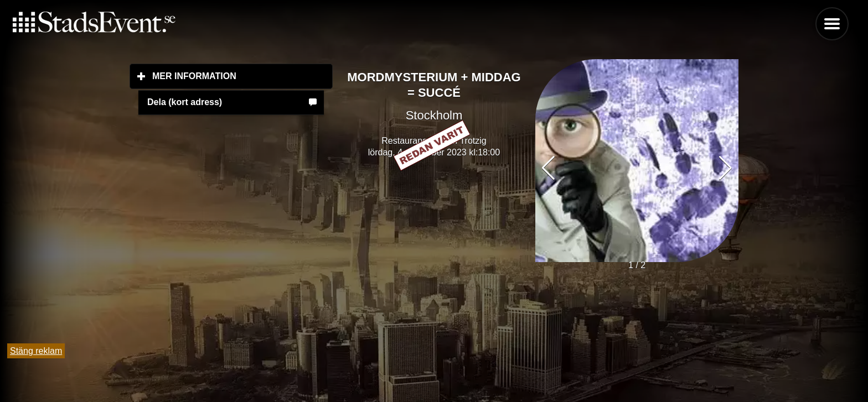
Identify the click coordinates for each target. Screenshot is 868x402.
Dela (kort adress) (185, 102)
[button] (725, 168)
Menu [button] (832, 24)
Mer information (242, 76)
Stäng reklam (36, 351)
